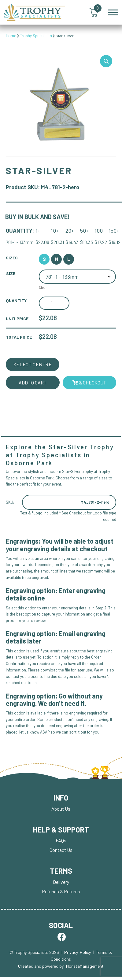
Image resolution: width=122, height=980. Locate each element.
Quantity (16, 301)
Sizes (12, 258)
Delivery (61, 882)
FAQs (61, 841)
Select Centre (33, 364)
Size (11, 274)
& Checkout (89, 382)
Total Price (19, 337)
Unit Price (17, 319)
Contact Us (61, 850)
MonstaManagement (85, 966)
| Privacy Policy (76, 952)
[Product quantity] (54, 303)
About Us (61, 809)
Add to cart (33, 382)
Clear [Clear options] (43, 288)
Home (11, 36)
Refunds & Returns (61, 892)
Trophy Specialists (36, 36)
